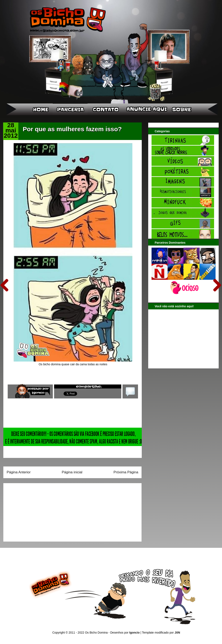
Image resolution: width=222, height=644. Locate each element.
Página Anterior (19, 472)
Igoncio (134, 633)
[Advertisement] (33, 511)
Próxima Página (126, 472)
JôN (177, 633)
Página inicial (72, 472)
